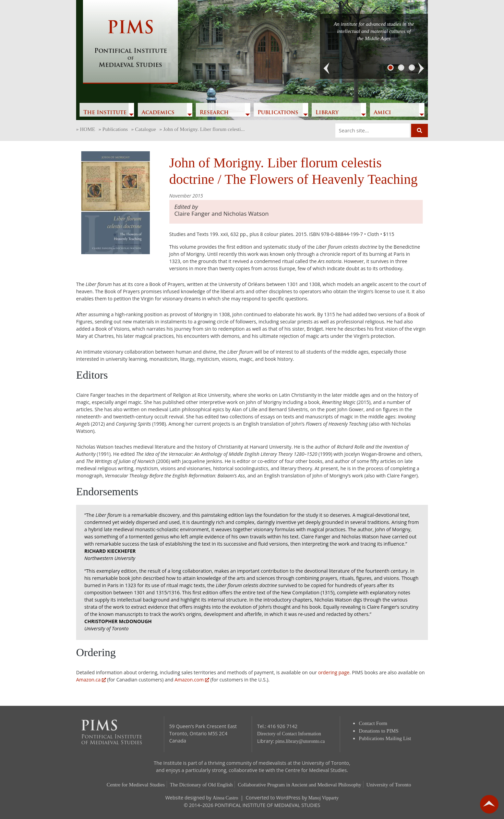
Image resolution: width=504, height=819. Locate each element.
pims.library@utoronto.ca (300, 741)
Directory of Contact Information (289, 734)
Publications (278, 113)
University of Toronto (389, 785)
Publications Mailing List (385, 738)
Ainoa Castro (225, 798)
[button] (327, 69)
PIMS (130, 45)
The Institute (105, 113)
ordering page (334, 672)
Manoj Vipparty (323, 798)
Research (214, 113)
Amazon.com (192, 680)
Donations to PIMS (379, 731)
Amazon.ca (91, 680)
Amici (382, 113)
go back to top (489, 804)
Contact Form (373, 723)
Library (327, 113)
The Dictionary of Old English (201, 785)
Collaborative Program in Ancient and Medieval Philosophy (300, 785)
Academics (158, 113)
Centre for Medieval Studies (136, 785)
